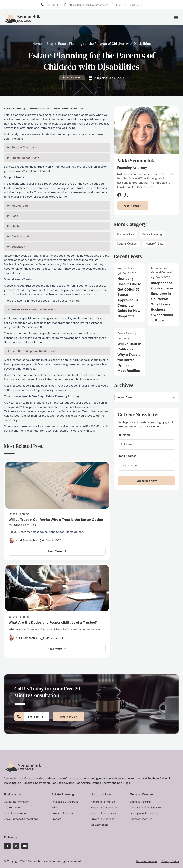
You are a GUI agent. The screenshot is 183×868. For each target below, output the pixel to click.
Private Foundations (102, 819)
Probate (56, 819)
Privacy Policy (170, 861)
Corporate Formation (17, 801)
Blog (50, 44)
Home (37, 44)
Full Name (124, 435)
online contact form (34, 431)
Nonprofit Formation (103, 801)
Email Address (127, 456)
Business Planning (140, 801)
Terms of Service (146, 861)
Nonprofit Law (154, 244)
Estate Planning (72, 78)
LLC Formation (13, 807)
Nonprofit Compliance (104, 813)
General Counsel (127, 244)
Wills (55, 807)
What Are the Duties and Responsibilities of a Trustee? (53, 623)
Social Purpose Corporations (21, 819)
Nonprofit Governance (104, 807)
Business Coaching (141, 819)
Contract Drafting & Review (146, 807)
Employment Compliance (144, 813)
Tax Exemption (99, 824)
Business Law (126, 235)
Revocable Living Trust (65, 801)
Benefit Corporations (16, 813)
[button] (176, 18)
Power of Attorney (62, 813)
